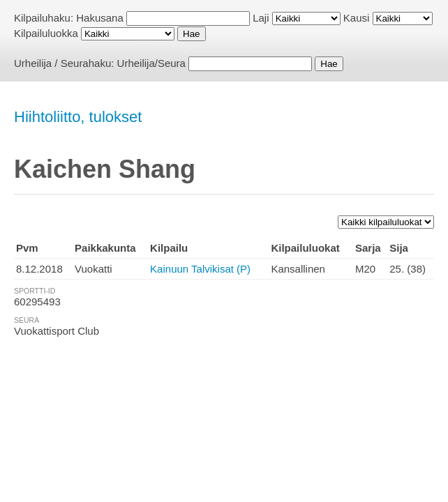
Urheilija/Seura (151, 63)
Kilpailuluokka (46, 33)
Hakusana (100, 18)
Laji (261, 18)
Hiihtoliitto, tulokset (78, 117)
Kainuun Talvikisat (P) (200, 269)
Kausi (357, 18)
